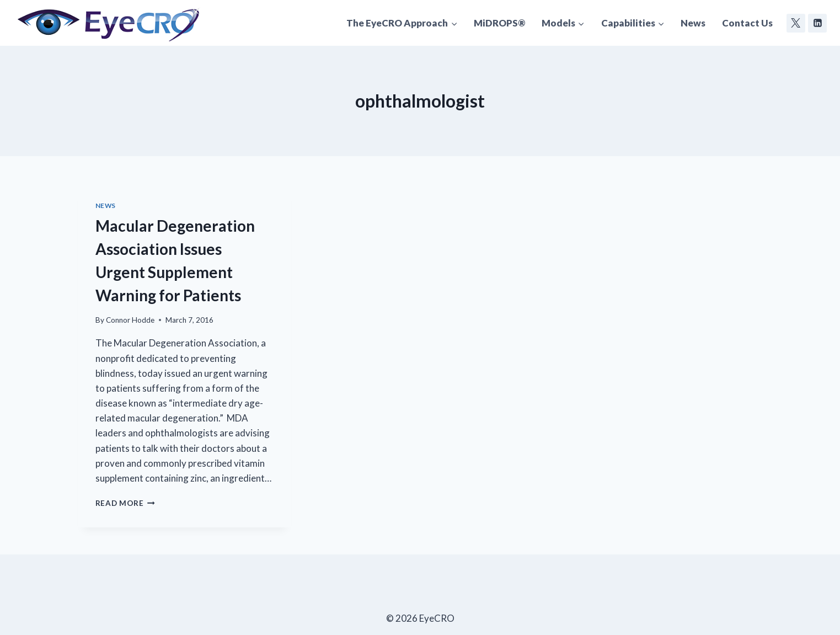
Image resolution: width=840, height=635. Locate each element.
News (693, 23)
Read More (125, 503)
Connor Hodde (130, 320)
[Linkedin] (817, 23)
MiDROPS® (499, 23)
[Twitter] (796, 23)
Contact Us (747, 23)
